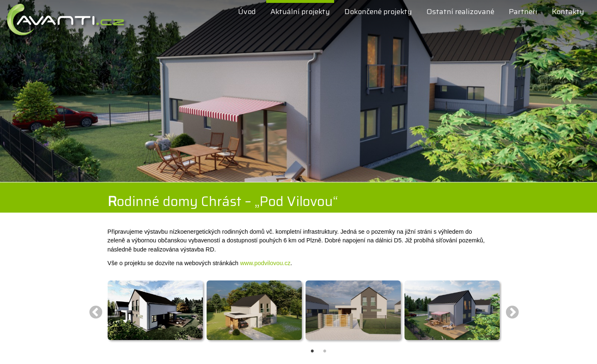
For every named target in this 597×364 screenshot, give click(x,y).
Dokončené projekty (378, 12)
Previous (96, 312)
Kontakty (568, 12)
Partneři (523, 12)
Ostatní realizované (460, 12)
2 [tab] (323, 343)
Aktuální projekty (300, 12)
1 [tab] (311, 343)
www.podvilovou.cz (265, 263)
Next (513, 312)
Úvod (247, 12)
